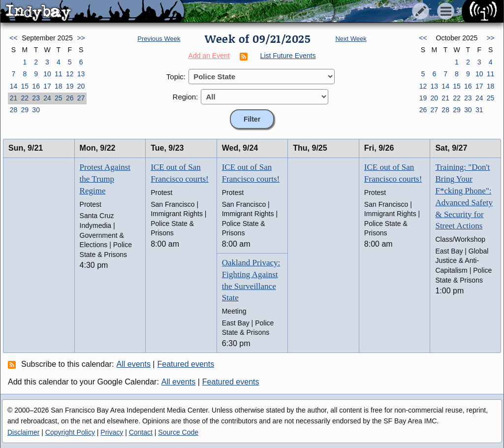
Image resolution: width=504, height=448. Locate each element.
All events (134, 364)
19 (70, 86)
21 (14, 98)
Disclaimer (23, 432)
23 (36, 98)
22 (25, 98)
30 (36, 110)
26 (70, 98)
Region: (186, 97)
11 (59, 74)
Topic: (176, 77)
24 (47, 98)
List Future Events (288, 56)
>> (81, 38)
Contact (141, 432)
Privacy (112, 432)
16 (36, 86)
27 (81, 98)
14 (14, 86)
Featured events (186, 364)
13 (81, 74)
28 (14, 110)
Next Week (351, 39)
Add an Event (209, 56)
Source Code (178, 432)
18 (59, 86)
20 (81, 86)
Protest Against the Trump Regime (105, 179)
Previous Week (159, 39)
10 (47, 74)
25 (59, 98)
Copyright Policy (70, 432)
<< (13, 38)
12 (70, 74)
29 (25, 110)
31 (479, 110)
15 (25, 86)
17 (47, 86)
